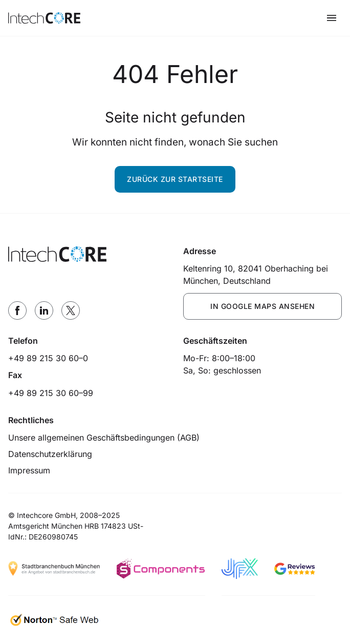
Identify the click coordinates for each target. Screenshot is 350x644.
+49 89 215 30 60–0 (48, 358)
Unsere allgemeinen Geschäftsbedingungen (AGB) (104, 438)
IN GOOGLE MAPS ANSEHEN (262, 306)
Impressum (29, 470)
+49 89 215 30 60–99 (51, 393)
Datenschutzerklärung (50, 454)
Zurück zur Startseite (175, 179)
